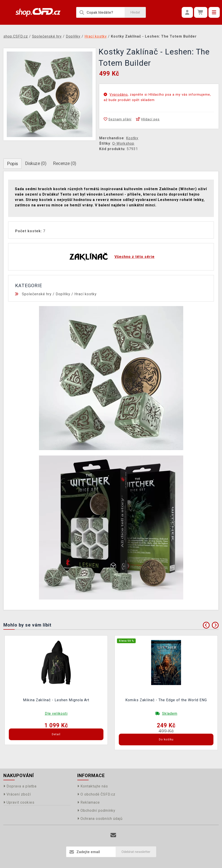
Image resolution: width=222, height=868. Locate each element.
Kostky (132, 138)
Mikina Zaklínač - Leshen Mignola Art (56, 700)
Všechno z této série (135, 257)
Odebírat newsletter (136, 852)
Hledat (135, 12)
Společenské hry (37, 294)
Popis (13, 164)
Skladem (170, 714)
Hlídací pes (148, 119)
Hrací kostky (86, 294)
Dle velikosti (56, 714)
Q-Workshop (123, 143)
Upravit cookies (19, 802)
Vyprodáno (119, 95)
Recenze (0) (65, 163)
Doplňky (63, 294)
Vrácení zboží (17, 794)
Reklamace (89, 802)
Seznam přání (118, 119)
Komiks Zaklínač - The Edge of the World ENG (166, 700)
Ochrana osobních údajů (100, 819)
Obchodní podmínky (96, 811)
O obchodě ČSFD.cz (96, 794)
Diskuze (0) (36, 163)
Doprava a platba (20, 786)
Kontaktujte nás (93, 786)
